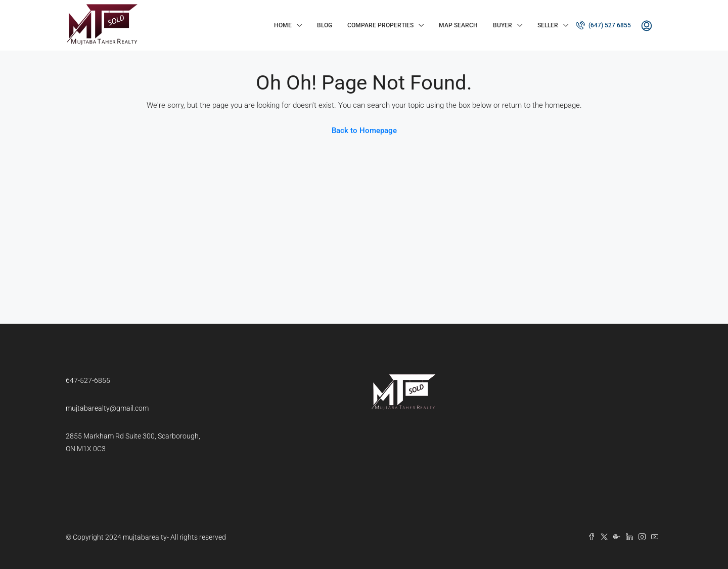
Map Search (458, 25)
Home (283, 25)
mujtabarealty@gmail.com (107, 408)
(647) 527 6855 (603, 25)
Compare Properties (380, 25)
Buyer (503, 25)
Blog (325, 25)
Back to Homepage (364, 130)
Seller (548, 25)
